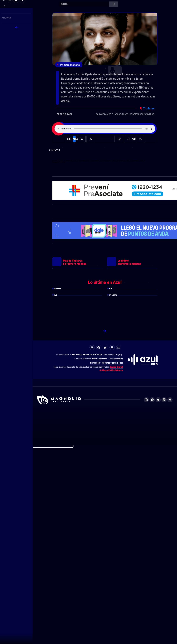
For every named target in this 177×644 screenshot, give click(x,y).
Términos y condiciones (112, 559)
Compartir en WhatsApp (69, 163)
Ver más (77, 342)
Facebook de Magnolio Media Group (152, 596)
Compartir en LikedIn (125, 163)
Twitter (105, 544)
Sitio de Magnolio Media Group (59, 596)
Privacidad (95, 559)
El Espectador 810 (86, 614)
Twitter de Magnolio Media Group (158, 596)
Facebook (99, 544)
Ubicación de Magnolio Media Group (170, 596)
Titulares (149, 121)
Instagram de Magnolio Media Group (146, 596)
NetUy (120, 555)
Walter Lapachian (99, 555)
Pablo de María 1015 (93, 551)
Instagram (92, 544)
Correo (119, 544)
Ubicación (112, 544)
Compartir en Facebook (97, 163)
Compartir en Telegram (83, 163)
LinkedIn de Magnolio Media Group (164, 596)
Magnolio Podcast (139, 614)
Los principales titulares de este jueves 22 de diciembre (98, 76)
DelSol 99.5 (69, 614)
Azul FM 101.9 (78, 551)
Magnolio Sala (122, 614)
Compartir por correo (139, 163)
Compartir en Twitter (111, 163)
